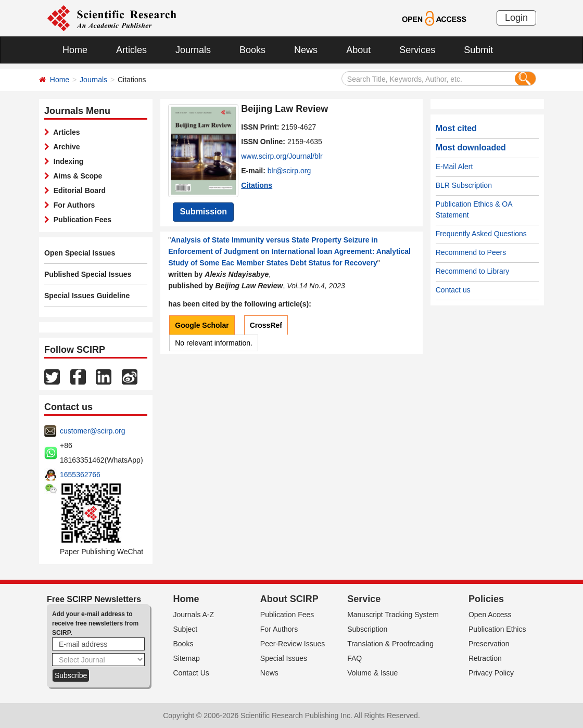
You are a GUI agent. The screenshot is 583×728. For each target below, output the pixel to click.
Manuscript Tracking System (393, 615)
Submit (478, 50)
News (306, 50)
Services (417, 50)
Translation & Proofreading (390, 644)
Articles (131, 50)
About (358, 50)
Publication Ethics (497, 629)
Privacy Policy (491, 673)
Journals (193, 50)
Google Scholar (202, 325)
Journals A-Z (194, 615)
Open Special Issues (80, 253)
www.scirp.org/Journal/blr (282, 156)
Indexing (66, 161)
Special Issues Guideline (87, 296)
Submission (203, 212)
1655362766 (80, 475)
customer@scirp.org (92, 431)
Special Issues (284, 658)
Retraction (485, 658)
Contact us (453, 290)
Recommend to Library (473, 271)
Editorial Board (78, 190)
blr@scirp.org (289, 171)
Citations (257, 185)
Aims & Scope (76, 176)
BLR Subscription (464, 185)
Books (252, 50)
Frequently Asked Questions (481, 234)
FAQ (354, 658)
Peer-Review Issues (293, 644)
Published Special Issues (88, 274)
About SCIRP (289, 599)
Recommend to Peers (471, 252)
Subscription (367, 629)
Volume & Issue (372, 673)
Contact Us (191, 673)
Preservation (489, 644)
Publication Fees (80, 220)
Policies (486, 599)
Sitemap (187, 658)
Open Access (490, 615)
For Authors (72, 205)
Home (75, 50)
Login (516, 18)
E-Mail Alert (454, 167)
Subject (186, 629)
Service (364, 599)
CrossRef (266, 325)
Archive (65, 147)
